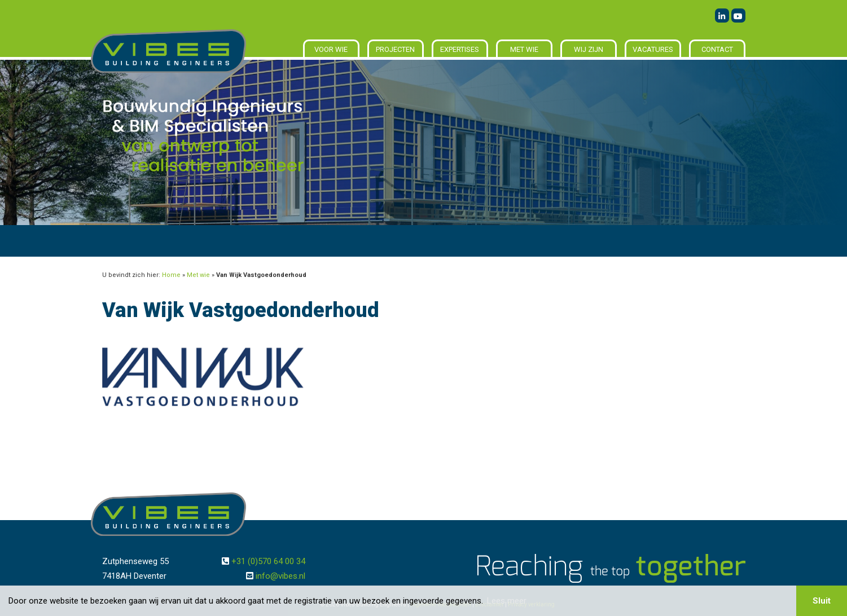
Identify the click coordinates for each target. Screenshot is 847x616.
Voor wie (331, 49)
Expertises (460, 49)
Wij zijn (589, 49)
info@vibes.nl (280, 576)
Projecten (395, 49)
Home (171, 275)
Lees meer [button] (507, 601)
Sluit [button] (822, 601)
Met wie (524, 49)
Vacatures (653, 49)
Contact (717, 49)
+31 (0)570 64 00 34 (268, 561)
